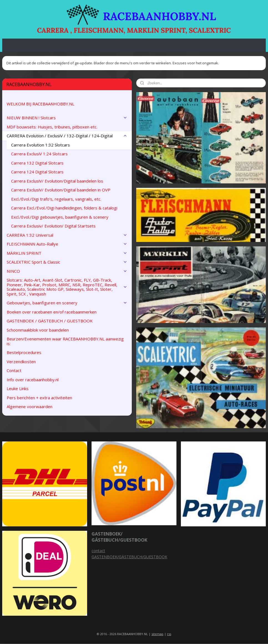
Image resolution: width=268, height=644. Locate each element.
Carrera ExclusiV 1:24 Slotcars (39, 154)
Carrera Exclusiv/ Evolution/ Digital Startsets (53, 226)
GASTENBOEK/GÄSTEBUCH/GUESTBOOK (129, 557)
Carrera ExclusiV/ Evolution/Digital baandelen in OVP (61, 190)
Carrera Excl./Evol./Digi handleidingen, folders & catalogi (64, 208)
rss (169, 634)
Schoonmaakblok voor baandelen (38, 330)
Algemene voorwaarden (30, 406)
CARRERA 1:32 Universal (67, 235)
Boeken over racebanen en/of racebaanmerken (52, 312)
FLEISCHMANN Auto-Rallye (67, 244)
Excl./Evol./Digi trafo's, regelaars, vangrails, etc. (56, 199)
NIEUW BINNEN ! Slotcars (67, 118)
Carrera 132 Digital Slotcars (37, 163)
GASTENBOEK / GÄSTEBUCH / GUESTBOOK (50, 321)
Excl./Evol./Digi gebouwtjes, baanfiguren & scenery (60, 217)
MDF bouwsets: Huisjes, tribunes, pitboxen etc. (52, 127)
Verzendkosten (21, 362)
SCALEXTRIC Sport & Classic (67, 262)
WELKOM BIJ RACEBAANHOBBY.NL (41, 104)
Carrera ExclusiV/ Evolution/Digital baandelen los (57, 181)
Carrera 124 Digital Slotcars (37, 172)
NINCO (67, 271)
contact (98, 551)
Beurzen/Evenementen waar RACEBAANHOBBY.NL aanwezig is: (65, 341)
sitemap (157, 634)
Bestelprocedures (24, 352)
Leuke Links (18, 388)
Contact (14, 370)
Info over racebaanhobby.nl (33, 380)
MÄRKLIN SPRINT (67, 253)
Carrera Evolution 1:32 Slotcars (41, 145)
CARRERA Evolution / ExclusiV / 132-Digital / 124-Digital (67, 136)
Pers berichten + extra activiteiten (39, 398)
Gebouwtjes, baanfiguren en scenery (67, 303)
